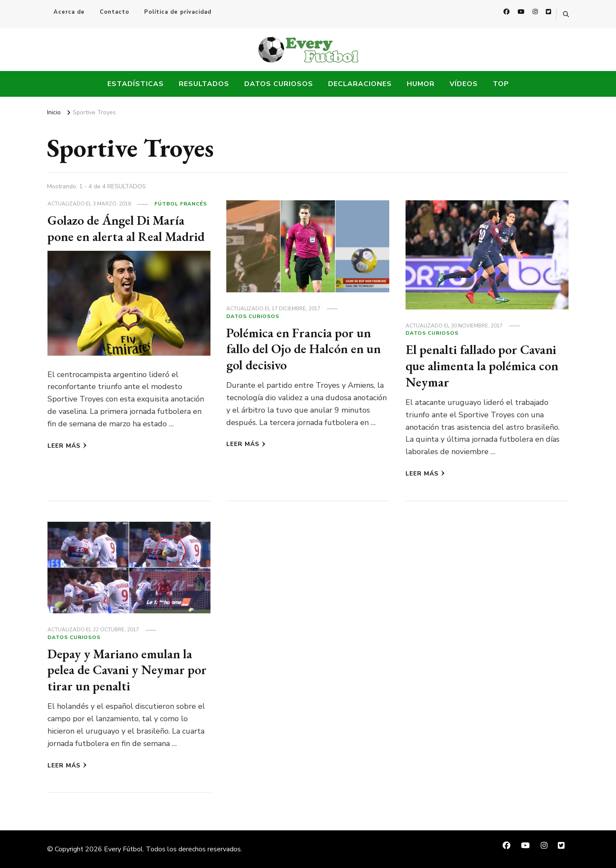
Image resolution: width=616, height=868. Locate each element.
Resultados (204, 84)
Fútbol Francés (181, 204)
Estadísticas (136, 84)
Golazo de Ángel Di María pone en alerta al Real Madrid (126, 228)
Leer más (67, 446)
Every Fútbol (123, 849)
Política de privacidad (178, 12)
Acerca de (69, 12)
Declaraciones (360, 84)
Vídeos (464, 84)
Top (501, 84)
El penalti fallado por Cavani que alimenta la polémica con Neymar (482, 366)
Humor (421, 84)
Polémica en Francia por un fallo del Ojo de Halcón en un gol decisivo (304, 349)
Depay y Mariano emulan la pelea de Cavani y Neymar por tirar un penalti (127, 670)
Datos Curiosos (279, 84)
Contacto (114, 12)
